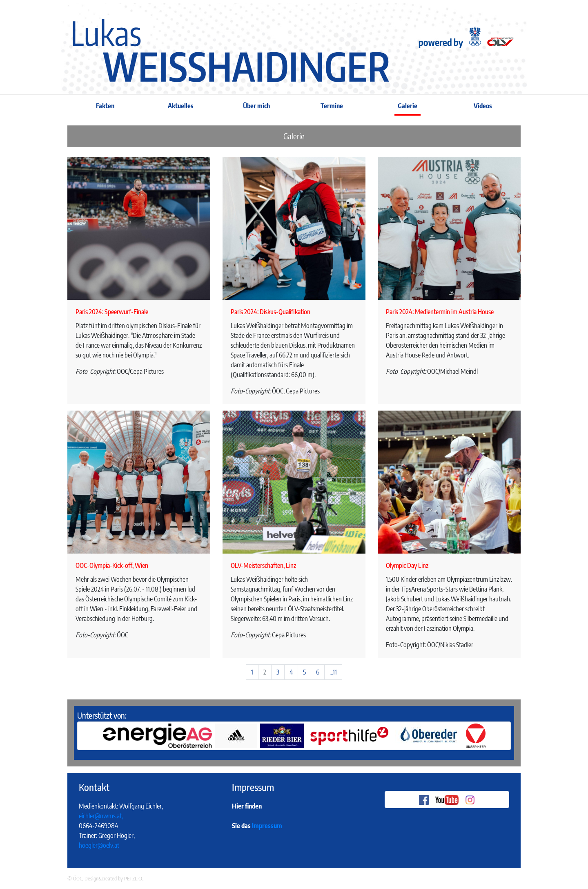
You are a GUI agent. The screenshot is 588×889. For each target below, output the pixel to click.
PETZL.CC (134, 878)
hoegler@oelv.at (99, 845)
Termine (332, 106)
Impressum (267, 826)
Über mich (256, 106)
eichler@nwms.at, (101, 816)
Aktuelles (181, 106)
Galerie (408, 106)
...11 (333, 672)
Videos (483, 106)
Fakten (105, 106)
